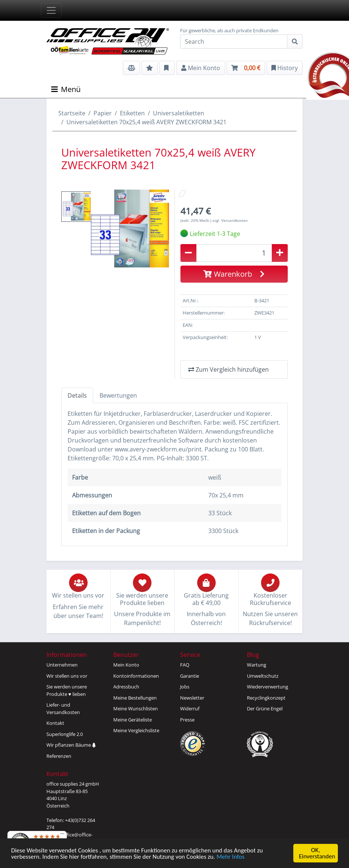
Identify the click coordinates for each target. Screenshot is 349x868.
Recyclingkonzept (266, 698)
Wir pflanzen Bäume (71, 745)
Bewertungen (118, 395)
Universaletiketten (179, 113)
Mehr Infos (230, 857)
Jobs (185, 687)
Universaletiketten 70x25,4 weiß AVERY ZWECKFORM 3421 (146, 122)
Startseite (72, 113)
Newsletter (192, 698)
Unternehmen (62, 665)
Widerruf (190, 708)
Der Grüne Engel (265, 708)
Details (77, 395)
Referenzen (59, 756)
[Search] (234, 42)
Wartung (257, 665)
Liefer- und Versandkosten (63, 708)
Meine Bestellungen (135, 698)
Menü (66, 89)
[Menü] (62, 835)
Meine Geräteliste (133, 720)
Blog (253, 655)
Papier (103, 113)
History (285, 68)
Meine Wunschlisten (136, 708)
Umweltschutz (263, 676)
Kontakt (55, 723)
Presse (187, 720)
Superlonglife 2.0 (65, 734)
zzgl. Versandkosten (230, 220)
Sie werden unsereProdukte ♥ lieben (67, 690)
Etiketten (132, 113)
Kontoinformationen (136, 676)
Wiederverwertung (268, 687)
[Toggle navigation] (51, 10)
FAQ (185, 665)
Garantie (190, 676)
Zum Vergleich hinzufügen (229, 369)
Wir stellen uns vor (67, 676)
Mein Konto (126, 665)
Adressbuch (126, 687)
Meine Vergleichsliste (136, 730)
